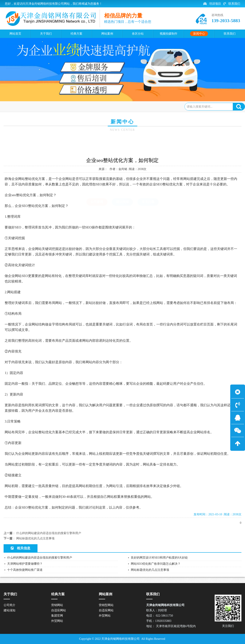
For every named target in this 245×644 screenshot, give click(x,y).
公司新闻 (58, 106)
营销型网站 (106, 605)
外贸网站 (57, 621)
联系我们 (232, 4)
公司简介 (9, 605)
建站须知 (9, 610)
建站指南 (122, 145)
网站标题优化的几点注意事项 (35, 538)
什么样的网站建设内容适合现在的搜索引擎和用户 (49, 533)
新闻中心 (41, 106)
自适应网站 (59, 610)
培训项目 (212, 4)
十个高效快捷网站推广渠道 (25, 570)
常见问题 (148, 145)
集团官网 (57, 616)
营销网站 (57, 605)
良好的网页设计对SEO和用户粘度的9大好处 (159, 558)
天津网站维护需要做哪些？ (25, 564)
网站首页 (23, 106)
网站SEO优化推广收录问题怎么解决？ (156, 564)
